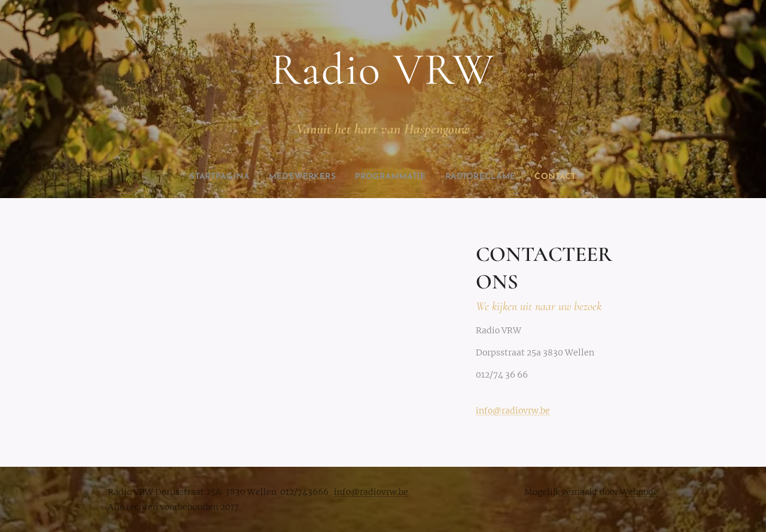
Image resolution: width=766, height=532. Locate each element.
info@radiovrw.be (513, 411)
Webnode (639, 492)
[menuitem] (204, 177)
